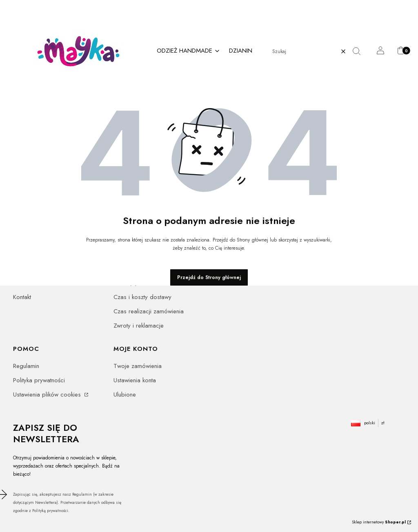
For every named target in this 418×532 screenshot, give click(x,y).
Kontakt (22, 297)
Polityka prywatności (39, 380)
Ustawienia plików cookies (48, 395)
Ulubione (125, 395)
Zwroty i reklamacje (139, 326)
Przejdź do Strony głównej (209, 277)
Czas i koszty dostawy (142, 297)
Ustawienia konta (135, 380)
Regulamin (26, 366)
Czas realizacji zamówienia (149, 311)
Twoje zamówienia (138, 366)
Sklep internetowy (379, 522)
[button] (360, 51)
